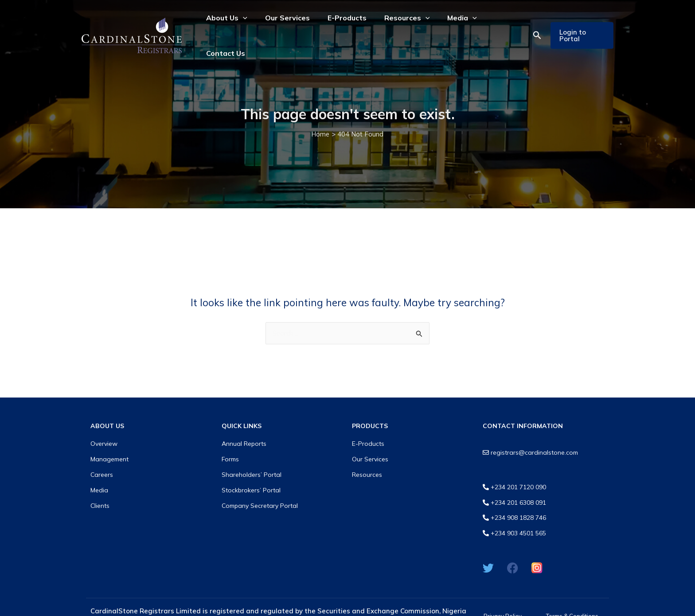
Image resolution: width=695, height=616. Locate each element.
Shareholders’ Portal (252, 453)
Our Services (370, 437)
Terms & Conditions (572, 595)
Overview (104, 422)
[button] (534, 24)
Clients (100, 483)
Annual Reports (244, 422)
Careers (102, 453)
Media (99, 468)
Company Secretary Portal (260, 483)
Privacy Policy (503, 595)
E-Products (368, 422)
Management (109, 437)
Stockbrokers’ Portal (251, 468)
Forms (230, 437)
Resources (367, 453)
